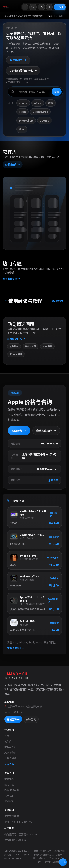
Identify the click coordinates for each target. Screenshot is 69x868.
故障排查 (9, 779)
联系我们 (9, 801)
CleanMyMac (40, 112)
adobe (23, 103)
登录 (60, 7)
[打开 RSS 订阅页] (41, 7)
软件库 (8, 741)
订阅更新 (9, 764)
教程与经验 (10, 747)
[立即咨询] (63, 862)
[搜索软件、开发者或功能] (35, 92)
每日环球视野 (12, 816)
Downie (45, 120)
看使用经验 (18, 60)
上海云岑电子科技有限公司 (19, 822)
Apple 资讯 (10, 753)
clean (22, 112)
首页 (7, 736)
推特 (51, 103)
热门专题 (9, 784)
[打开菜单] (25, 7)
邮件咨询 (31, 719)
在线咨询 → (13, 719)
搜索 (57, 92)
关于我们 (9, 796)
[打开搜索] (33, 7)
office (38, 103)
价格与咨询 (10, 758)
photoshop (26, 120)
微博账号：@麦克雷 (15, 840)
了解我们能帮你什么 (23, 70)
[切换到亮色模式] (49, 7)
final (22, 129)
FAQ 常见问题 (12, 790)
